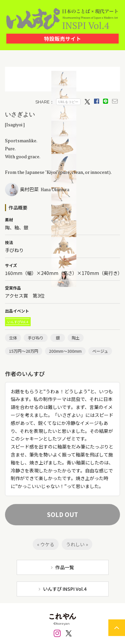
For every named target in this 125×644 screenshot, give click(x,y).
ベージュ (100, 351)
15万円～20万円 (24, 351)
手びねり (36, 338)
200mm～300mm (65, 351)
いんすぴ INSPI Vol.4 (65, 589)
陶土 (76, 338)
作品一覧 (65, 567)
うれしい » (77, 544)
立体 (13, 338)
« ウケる (46, 544)
